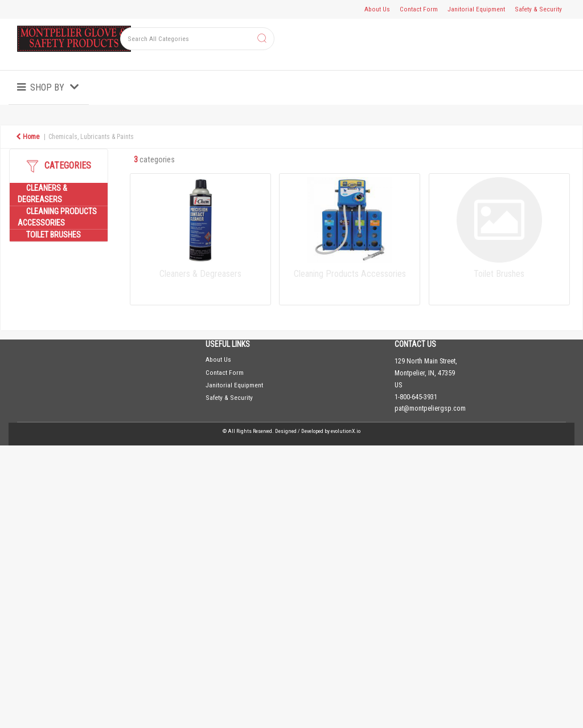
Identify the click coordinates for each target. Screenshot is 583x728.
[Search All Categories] (197, 39)
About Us (377, 9)
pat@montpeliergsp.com (430, 408)
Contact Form (419, 9)
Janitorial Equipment (476, 9)
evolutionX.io (346, 431)
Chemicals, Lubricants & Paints (91, 137)
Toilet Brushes (54, 235)
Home (28, 137)
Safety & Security (538, 9)
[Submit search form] (262, 39)
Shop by (47, 87)
